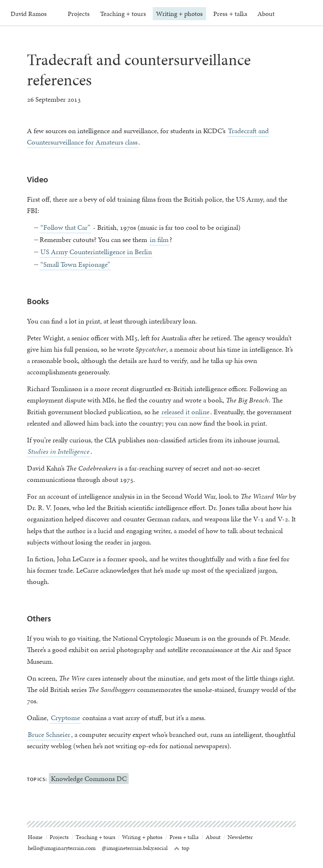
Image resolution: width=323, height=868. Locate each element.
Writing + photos (179, 14)
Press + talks (230, 14)
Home (35, 837)
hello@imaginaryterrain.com (62, 848)
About (266, 14)
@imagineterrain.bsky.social (135, 848)
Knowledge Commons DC (89, 779)
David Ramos (29, 14)
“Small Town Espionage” (75, 264)
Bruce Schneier (49, 734)
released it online (185, 412)
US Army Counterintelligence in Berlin (96, 252)
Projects (79, 14)
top (182, 848)
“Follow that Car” (65, 227)
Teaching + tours (123, 14)
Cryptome (65, 718)
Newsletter (240, 837)
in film (159, 239)
